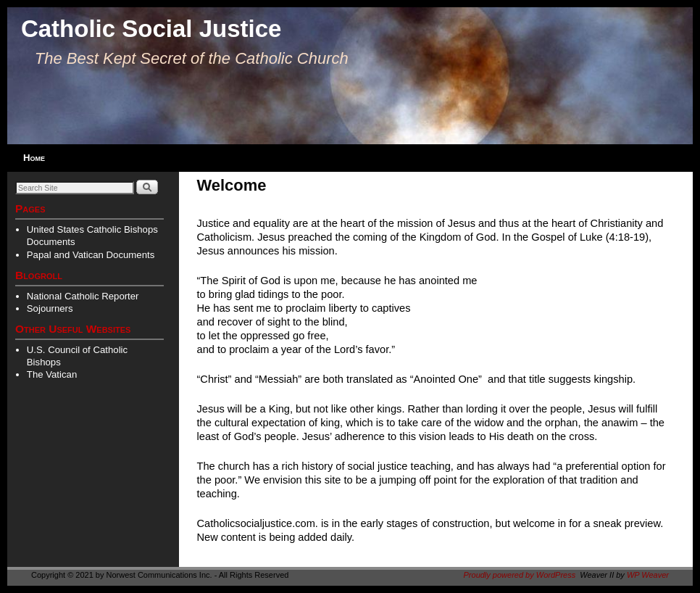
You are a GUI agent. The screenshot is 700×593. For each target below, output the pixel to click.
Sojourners (50, 308)
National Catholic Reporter (83, 296)
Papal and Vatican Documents (91, 255)
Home (34, 158)
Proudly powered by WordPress (520, 575)
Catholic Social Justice (151, 29)
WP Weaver (648, 575)
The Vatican (52, 374)
